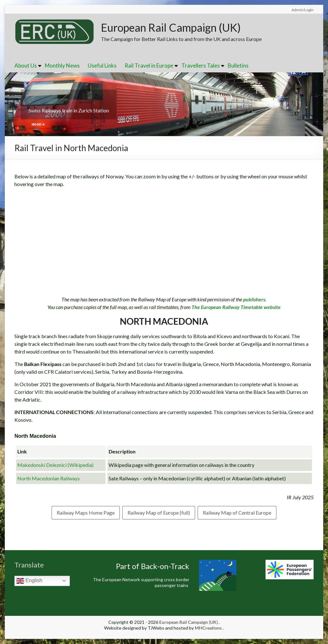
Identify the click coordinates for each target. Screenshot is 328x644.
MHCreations (208, 628)
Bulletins (238, 66)
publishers (254, 300)
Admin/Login (303, 10)
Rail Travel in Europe (149, 66)
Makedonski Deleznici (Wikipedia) (55, 465)
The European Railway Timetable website (236, 307)
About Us (26, 66)
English (29, 581)
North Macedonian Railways (49, 479)
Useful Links (102, 66)
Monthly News (62, 66)
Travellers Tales (201, 66)
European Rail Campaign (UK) (176, 28)
